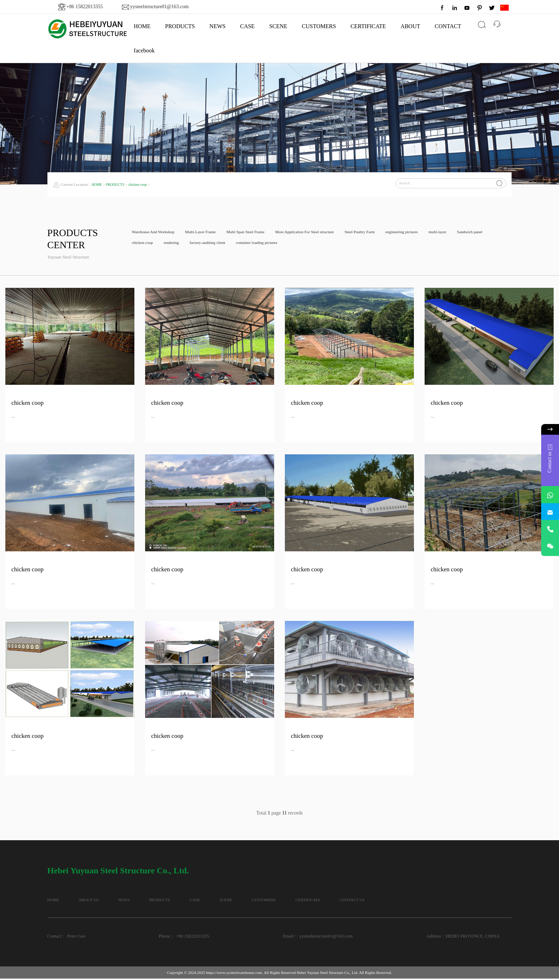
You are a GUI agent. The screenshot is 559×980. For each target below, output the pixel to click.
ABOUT (410, 26)
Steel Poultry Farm (392, 233)
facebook (144, 50)
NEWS (217, 26)
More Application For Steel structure (329, 233)
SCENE (278, 26)
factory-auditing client (260, 245)
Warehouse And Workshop (157, 233)
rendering (218, 245)
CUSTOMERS (319, 26)
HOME (142, 26)
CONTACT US (458, 901)
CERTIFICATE (368, 26)
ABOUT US (102, 901)
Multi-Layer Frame (211, 233)
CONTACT (448, 26)
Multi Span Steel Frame (262, 233)
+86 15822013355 (84, 7)
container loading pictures (316, 245)
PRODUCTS (180, 26)
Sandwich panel (147, 245)
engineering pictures (440, 233)
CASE (247, 26)
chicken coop (143, 184)
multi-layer (480, 233)
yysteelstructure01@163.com (159, 7)
